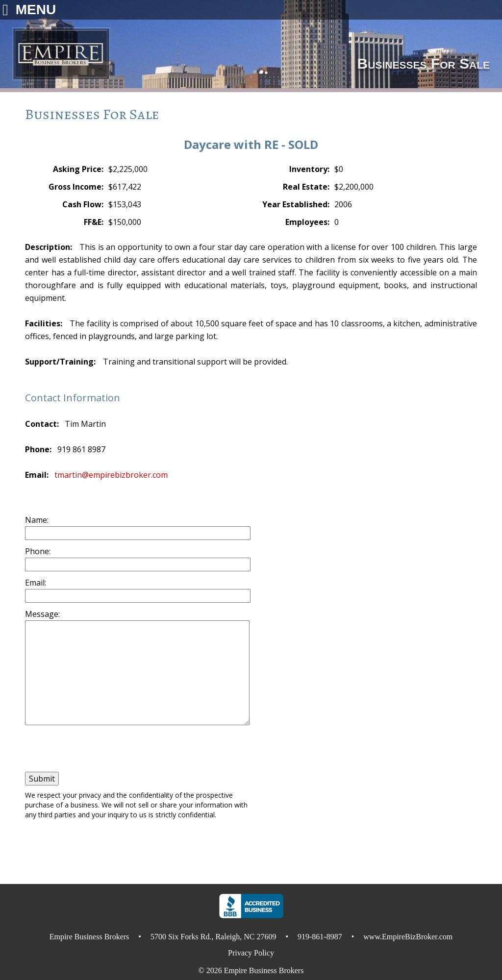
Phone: (38, 551)
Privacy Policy (251, 953)
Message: (42, 614)
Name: (37, 520)
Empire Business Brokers (264, 970)
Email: (36, 583)
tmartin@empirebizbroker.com (111, 475)
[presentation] (80, 748)
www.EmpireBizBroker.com (408, 937)
